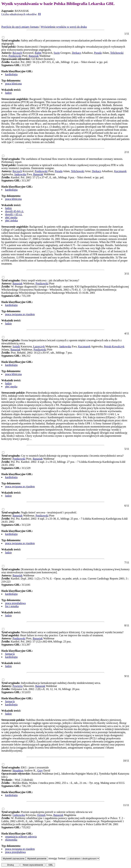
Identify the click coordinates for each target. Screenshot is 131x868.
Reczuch (17, 53)
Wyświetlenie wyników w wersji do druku (64, 27)
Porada (98, 53)
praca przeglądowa (15, 603)
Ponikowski (15, 56)
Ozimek (41, 815)
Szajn (57, 53)
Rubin (38, 53)
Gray (40, 771)
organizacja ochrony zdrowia (21, 837)
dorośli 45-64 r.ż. (14, 211)
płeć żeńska (11, 221)
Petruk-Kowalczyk (114, 346)
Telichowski (117, 53)
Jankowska (20, 174)
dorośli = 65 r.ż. (14, 214)
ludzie (8, 93)
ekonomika (11, 840)
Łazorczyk (39, 346)
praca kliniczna (13, 84)
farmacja (10, 654)
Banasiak (34, 56)
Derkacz (76, 53)
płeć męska (11, 217)
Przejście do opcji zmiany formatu (20, 27)
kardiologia (11, 74)
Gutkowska (19, 815)
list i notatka (12, 606)
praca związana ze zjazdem (20, 314)
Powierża (18, 686)
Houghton (18, 771)
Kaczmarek (120, 171)
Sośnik (16, 346)
